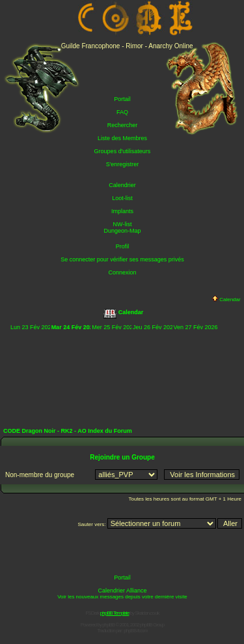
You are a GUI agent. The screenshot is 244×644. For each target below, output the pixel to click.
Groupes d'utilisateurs (123, 151)
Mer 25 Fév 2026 (114, 327)
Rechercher (123, 125)
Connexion (122, 272)
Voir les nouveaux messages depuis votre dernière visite (122, 597)
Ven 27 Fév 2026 (196, 327)
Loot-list (122, 198)
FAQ (122, 112)
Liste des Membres (122, 138)
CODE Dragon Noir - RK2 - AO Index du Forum (68, 431)
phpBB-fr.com (135, 631)
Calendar (226, 300)
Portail (122, 99)
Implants (122, 211)
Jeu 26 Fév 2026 (155, 327)
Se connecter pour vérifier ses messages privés (122, 259)
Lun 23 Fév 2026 (33, 327)
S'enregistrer (123, 164)
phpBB (108, 625)
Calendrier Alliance (122, 591)
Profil (123, 246)
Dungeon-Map (122, 231)
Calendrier (122, 185)
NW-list (123, 224)
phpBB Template (115, 613)
